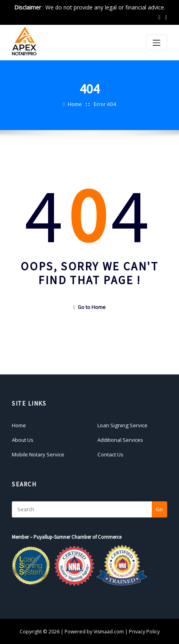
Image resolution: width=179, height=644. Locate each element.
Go (159, 508)
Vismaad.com (109, 631)
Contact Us (110, 454)
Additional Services (120, 439)
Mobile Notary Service (38, 454)
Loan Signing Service (122, 425)
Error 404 (105, 104)
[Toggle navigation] (157, 43)
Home (76, 104)
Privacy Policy (144, 631)
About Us (23, 439)
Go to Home (89, 307)
